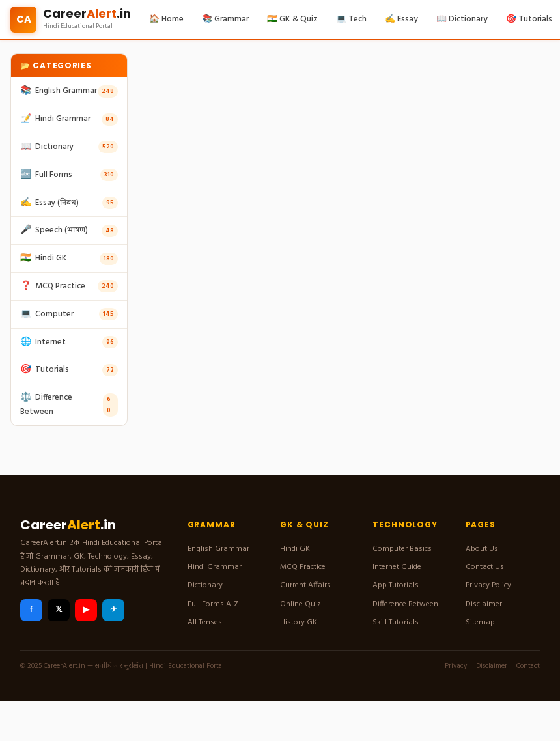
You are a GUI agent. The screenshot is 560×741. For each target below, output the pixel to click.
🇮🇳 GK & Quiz (292, 19)
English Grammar (218, 549)
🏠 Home (166, 19)
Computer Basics (402, 549)
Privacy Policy (488, 585)
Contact (528, 666)
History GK (299, 622)
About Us (482, 549)
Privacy (456, 666)
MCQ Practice (303, 567)
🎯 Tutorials (529, 19)
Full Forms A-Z (213, 604)
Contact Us (485, 567)
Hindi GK (295, 549)
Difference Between (405, 604)
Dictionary (205, 585)
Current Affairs (305, 585)
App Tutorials (396, 585)
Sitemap (480, 622)
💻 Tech (351, 19)
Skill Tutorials (396, 622)
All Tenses (205, 622)
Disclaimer (484, 604)
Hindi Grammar (215, 567)
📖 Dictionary (462, 19)
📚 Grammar (225, 19)
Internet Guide (397, 567)
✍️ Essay (401, 19)
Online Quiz (301, 604)
